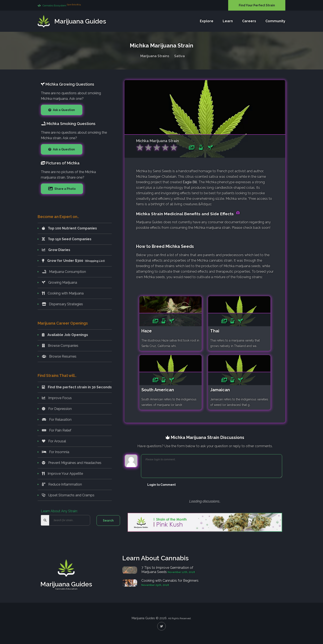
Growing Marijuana (59, 282)
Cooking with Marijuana (63, 293)
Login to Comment (161, 485)
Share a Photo (65, 189)
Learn (228, 21)
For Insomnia (56, 452)
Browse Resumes (59, 356)
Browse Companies (60, 346)
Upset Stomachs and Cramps (68, 495)
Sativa (179, 56)
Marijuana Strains (155, 56)
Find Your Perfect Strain (257, 5)
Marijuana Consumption (64, 272)
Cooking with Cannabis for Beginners (170, 581)
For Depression (57, 409)
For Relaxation (57, 420)
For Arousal (54, 441)
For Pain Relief (57, 430)
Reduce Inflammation (62, 484)
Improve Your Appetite (62, 474)
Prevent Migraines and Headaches (72, 463)
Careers (249, 21)
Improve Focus (57, 398)
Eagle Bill (190, 182)
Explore (207, 21)
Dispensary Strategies (62, 304)
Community (275, 21)
